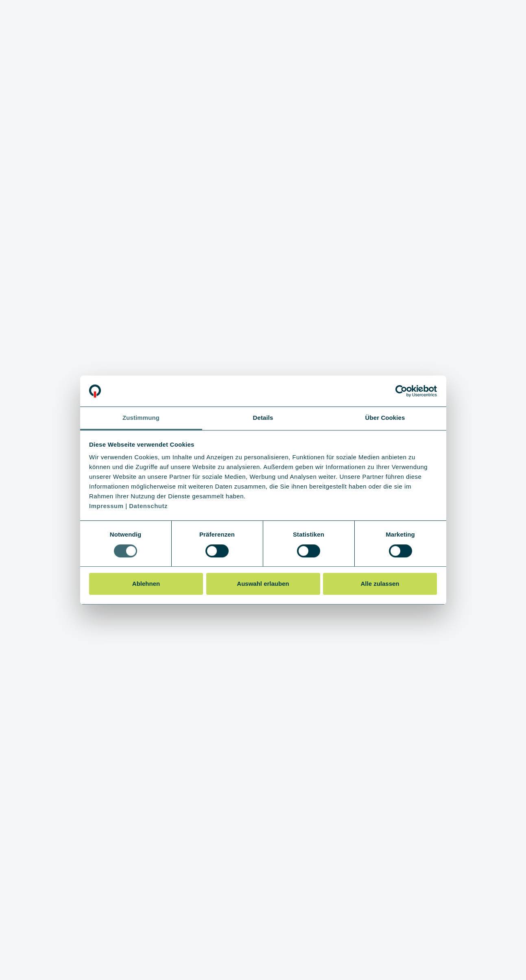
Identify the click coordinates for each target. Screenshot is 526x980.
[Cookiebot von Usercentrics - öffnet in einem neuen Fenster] (401, 391)
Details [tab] (263, 418)
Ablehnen (146, 584)
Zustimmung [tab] (141, 418)
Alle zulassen (380, 584)
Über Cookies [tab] (385, 418)
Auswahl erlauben (263, 584)
